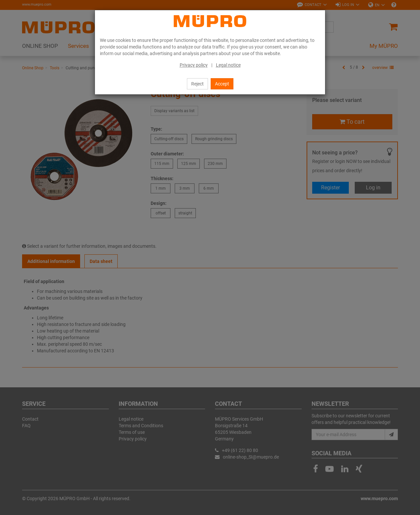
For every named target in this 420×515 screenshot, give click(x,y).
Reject (197, 84)
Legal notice (228, 65)
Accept (222, 84)
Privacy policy (194, 65)
